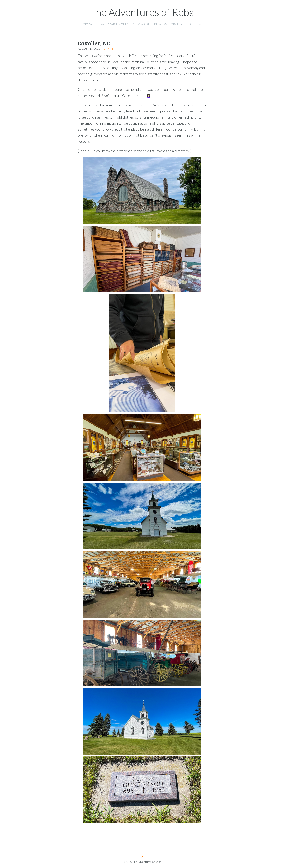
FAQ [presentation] (101, 24)
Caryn (108, 48)
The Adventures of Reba (142, 12)
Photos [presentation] (160, 24)
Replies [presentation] (195, 24)
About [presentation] (88, 24)
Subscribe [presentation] (141, 24)
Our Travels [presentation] (118, 24)
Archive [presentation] (178, 24)
